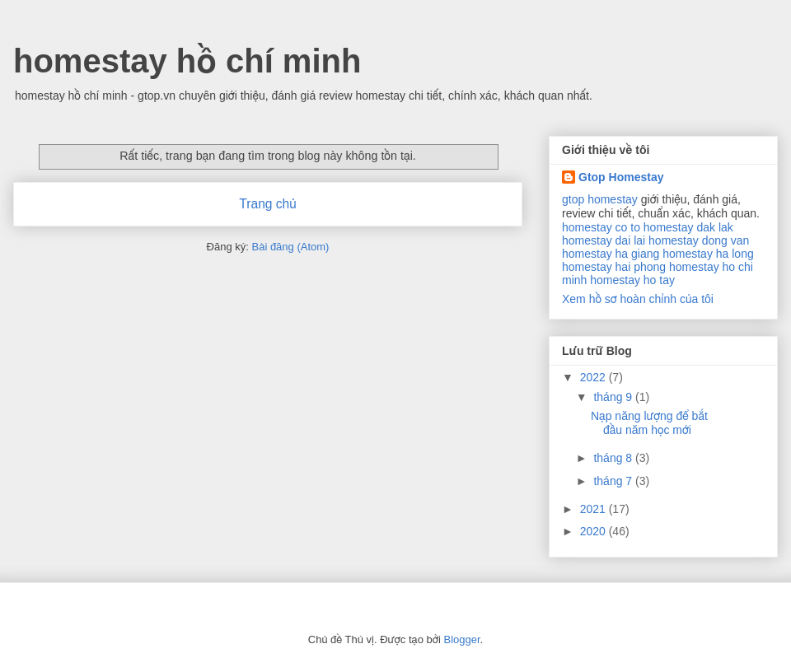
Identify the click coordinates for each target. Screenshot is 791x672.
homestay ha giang (611, 254)
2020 (594, 531)
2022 (594, 377)
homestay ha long (708, 254)
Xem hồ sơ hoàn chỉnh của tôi (638, 299)
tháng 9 (614, 397)
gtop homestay (600, 199)
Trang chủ (267, 204)
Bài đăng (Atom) (290, 247)
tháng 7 (614, 481)
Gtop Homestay (621, 177)
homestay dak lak (688, 227)
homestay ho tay (632, 280)
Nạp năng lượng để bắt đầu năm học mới (649, 423)
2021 (594, 509)
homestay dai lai (604, 240)
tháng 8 (614, 458)
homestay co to (601, 227)
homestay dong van (699, 240)
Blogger (461, 639)
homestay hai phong (614, 267)
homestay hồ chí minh (187, 61)
